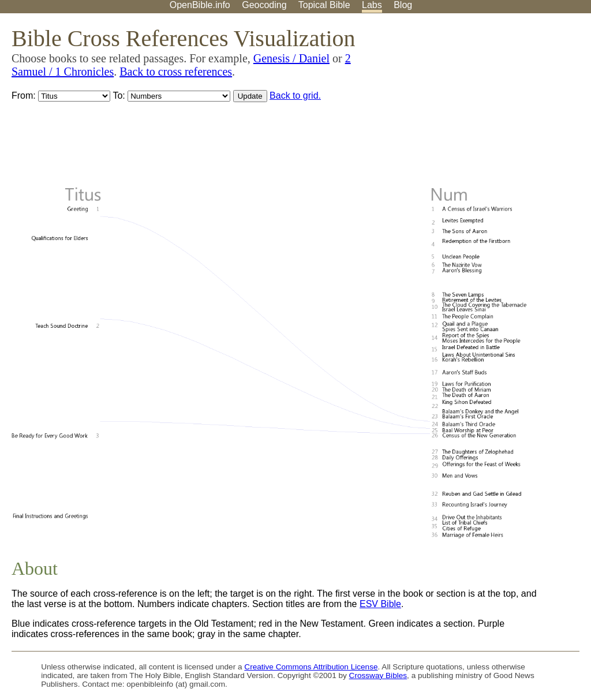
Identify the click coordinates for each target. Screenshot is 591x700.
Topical (324, 5)
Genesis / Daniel (291, 58)
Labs (372, 5)
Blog (403, 5)
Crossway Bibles (378, 675)
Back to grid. (295, 96)
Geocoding (264, 5)
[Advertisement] (474, 103)
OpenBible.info (200, 5)
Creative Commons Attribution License (311, 667)
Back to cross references (176, 72)
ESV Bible (380, 604)
